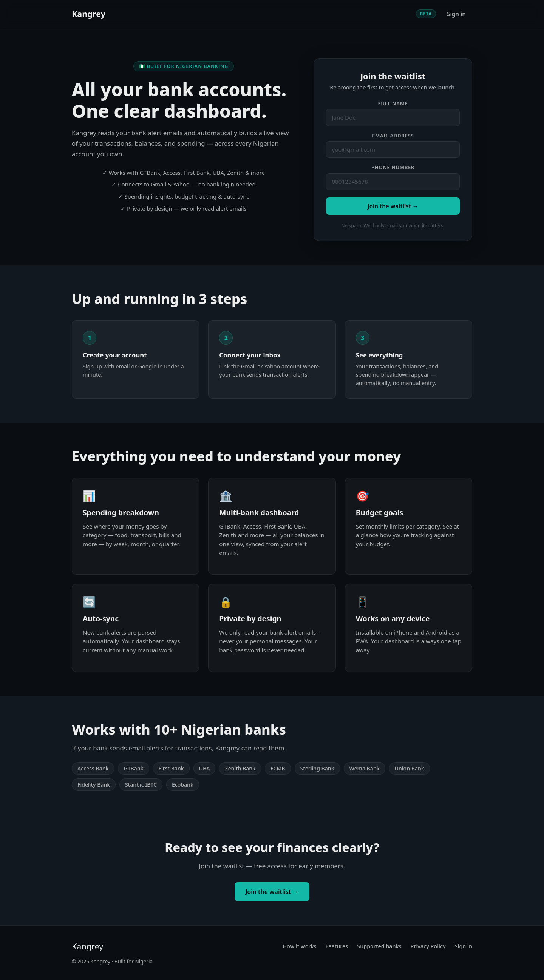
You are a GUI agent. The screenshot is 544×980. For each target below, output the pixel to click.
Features (337, 946)
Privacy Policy (428, 946)
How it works (299, 946)
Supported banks (379, 946)
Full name (393, 103)
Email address (393, 136)
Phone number (393, 167)
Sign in (456, 14)
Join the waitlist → (393, 206)
